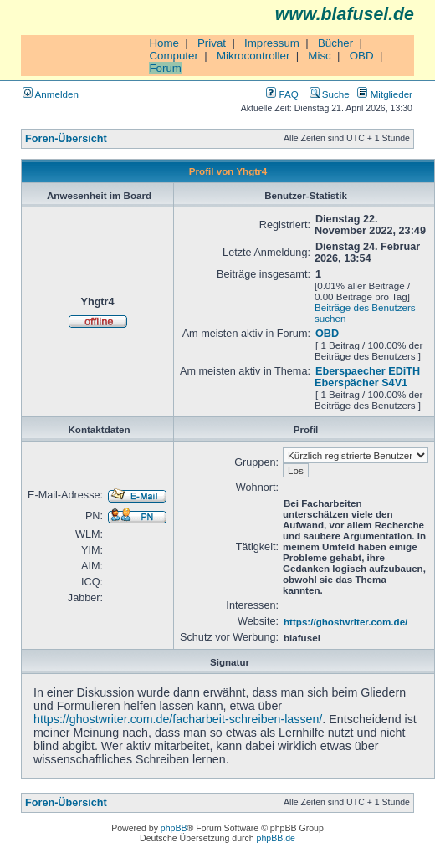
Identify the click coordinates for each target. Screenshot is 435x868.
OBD (362, 56)
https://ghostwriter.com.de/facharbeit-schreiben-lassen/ (178, 719)
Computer (174, 56)
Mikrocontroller (253, 56)
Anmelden (51, 94)
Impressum (272, 43)
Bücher (335, 43)
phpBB (174, 828)
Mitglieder (385, 94)
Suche (330, 94)
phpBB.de (276, 838)
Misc (319, 56)
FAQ (282, 94)
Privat (212, 43)
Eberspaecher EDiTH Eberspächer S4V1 (367, 377)
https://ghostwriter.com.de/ (345, 622)
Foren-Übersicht (66, 139)
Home (164, 43)
